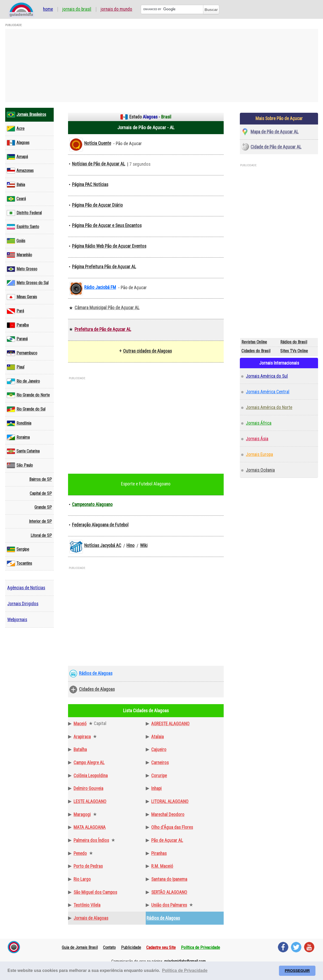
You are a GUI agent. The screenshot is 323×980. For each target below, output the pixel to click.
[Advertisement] (162, 66)
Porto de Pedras (88, 866)
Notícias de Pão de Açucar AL (99, 164)
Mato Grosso (22, 269)
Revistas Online (254, 342)
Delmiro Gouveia (88, 788)
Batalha (80, 750)
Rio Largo (82, 879)
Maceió (80, 724)
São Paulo (20, 465)
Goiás (16, 241)
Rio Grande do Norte (28, 395)
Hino (130, 545)
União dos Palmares (169, 905)
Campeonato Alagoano (92, 504)
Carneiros (160, 763)
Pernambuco (22, 353)
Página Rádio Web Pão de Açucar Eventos (109, 246)
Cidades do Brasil (256, 351)
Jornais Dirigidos (23, 604)
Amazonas (20, 171)
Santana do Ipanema (169, 879)
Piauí (16, 367)
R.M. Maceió (162, 866)
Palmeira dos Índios (91, 840)
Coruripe (159, 776)
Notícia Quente (98, 143)
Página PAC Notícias (90, 185)
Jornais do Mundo (116, 9)
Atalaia (157, 737)
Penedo (80, 853)
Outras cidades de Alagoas (147, 351)
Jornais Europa (259, 454)
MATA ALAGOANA (90, 827)
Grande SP (43, 507)
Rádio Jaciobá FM (100, 287)
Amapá (17, 157)
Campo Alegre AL (89, 763)
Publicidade (131, 947)
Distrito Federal (24, 213)
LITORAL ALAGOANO (170, 801)
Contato (109, 947)
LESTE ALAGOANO (90, 801)
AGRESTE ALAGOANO (170, 724)
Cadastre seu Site (161, 947)
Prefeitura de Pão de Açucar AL (103, 329)
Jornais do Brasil (77, 9)
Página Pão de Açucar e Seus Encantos (107, 225)
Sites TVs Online (294, 351)
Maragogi (82, 815)
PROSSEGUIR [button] (297, 971)
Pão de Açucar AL (167, 840)
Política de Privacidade (200, 947)
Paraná (17, 339)
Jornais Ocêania (260, 470)
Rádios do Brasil (294, 342)
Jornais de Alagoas (91, 918)
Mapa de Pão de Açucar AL (275, 132)
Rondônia (19, 423)
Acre (16, 129)
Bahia (16, 185)
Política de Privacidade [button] (185, 970)
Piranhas (159, 853)
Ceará (16, 199)
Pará (15, 311)
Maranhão (19, 255)
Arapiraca (82, 737)
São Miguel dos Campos (95, 892)
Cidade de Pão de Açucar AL (276, 147)
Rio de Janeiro (23, 381)
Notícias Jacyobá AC (103, 545)
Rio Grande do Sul (26, 409)
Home (48, 9)
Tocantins (19, 563)
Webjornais (17, 620)
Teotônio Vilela (87, 905)
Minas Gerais (22, 297)
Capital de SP (41, 493)
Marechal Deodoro (168, 815)
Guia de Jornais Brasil (80, 947)
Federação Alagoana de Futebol (100, 525)
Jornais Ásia (257, 439)
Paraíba (18, 325)
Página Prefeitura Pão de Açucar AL (104, 267)
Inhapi (156, 788)
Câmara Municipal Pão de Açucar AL (107, 308)
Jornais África (259, 423)
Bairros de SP (41, 479)
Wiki (144, 545)
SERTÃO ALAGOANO (169, 892)
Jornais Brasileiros (26, 115)
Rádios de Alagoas (96, 673)
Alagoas (18, 143)
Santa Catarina (23, 451)
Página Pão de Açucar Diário (97, 205)
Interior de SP (40, 521)
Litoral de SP (41, 535)
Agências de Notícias (26, 588)
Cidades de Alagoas (97, 689)
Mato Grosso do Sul (28, 283)
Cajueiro (159, 750)
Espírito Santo (23, 227)
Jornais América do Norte (269, 407)
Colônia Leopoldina (91, 776)
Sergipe (18, 549)
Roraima (18, 437)
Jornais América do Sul (267, 376)
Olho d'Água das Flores (172, 827)
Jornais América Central (268, 392)
